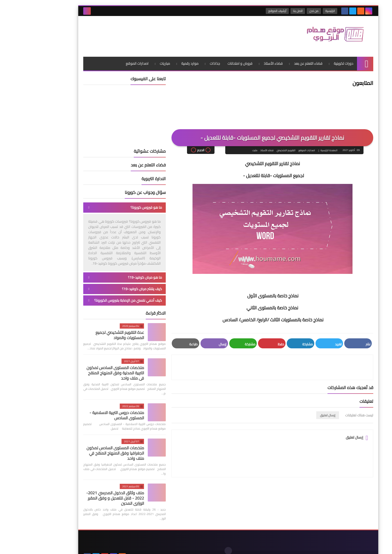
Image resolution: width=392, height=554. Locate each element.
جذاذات (183, 59)
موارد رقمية (158, 59)
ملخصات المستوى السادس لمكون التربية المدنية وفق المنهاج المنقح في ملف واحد (83, 368)
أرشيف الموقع (245, 11)
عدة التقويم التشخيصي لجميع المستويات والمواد (87, 330)
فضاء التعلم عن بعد (276, 59)
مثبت (222, 146)
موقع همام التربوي (287, 546)
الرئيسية (298, 11)
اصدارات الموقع (105, 59)
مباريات (133, 59)
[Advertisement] (142, 32)
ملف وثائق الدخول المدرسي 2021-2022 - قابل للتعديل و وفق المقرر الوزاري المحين (83, 493)
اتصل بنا (266, 11)
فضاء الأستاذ (241, 59)
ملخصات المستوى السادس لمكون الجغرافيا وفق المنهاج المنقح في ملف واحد (83, 448)
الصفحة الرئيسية (296, 146)
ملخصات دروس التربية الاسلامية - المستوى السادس (84, 410)
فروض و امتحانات (208, 59)
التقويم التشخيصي (253, 146)
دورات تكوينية (311, 59)
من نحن (282, 11)
